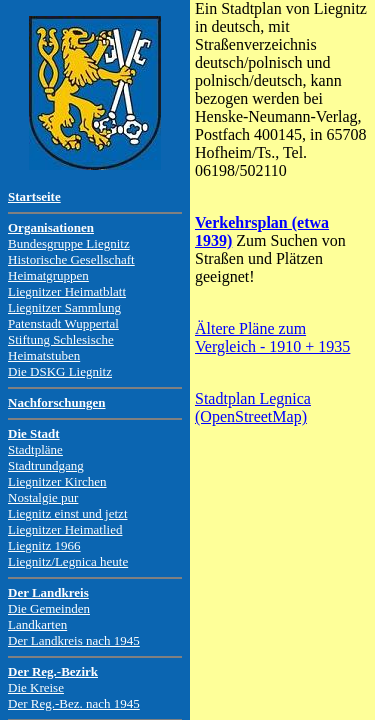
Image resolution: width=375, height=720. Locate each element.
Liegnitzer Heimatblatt (67, 291)
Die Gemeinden (49, 608)
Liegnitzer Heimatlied (65, 529)
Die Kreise (36, 687)
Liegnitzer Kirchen (57, 481)
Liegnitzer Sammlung (64, 307)
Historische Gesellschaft (71, 259)
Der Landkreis (48, 592)
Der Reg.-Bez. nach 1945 (74, 703)
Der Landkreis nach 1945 (74, 640)
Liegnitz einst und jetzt (68, 513)
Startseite (34, 196)
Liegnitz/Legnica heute (68, 561)
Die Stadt (34, 433)
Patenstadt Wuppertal (63, 323)
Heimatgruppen (48, 275)
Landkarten (37, 624)
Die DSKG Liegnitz (60, 371)
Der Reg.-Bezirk (53, 671)
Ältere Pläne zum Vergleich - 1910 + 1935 (272, 337)
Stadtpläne (35, 449)
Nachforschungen (57, 402)
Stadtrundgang (46, 465)
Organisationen (51, 227)
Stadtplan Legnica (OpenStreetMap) (253, 407)
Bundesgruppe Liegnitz (69, 243)
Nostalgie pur (43, 497)
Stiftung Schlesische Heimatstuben (61, 347)
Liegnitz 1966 (44, 545)
